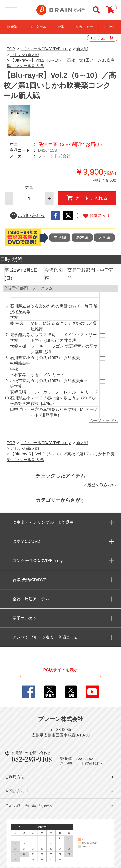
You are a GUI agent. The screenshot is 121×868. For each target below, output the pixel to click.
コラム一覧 (103, 38)
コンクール (38, 27)
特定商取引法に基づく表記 (28, 806)
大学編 (104, 238)
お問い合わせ (28, 216)
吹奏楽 (12, 27)
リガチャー (84, 27)
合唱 (61, 27)
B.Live (109, 27)
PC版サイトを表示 (60, 670)
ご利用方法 (15, 777)
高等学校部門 (81, 270)
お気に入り (97, 216)
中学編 (60, 238)
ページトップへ (103, 421)
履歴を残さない (102, 485)
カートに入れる (87, 198)
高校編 (82, 238)
